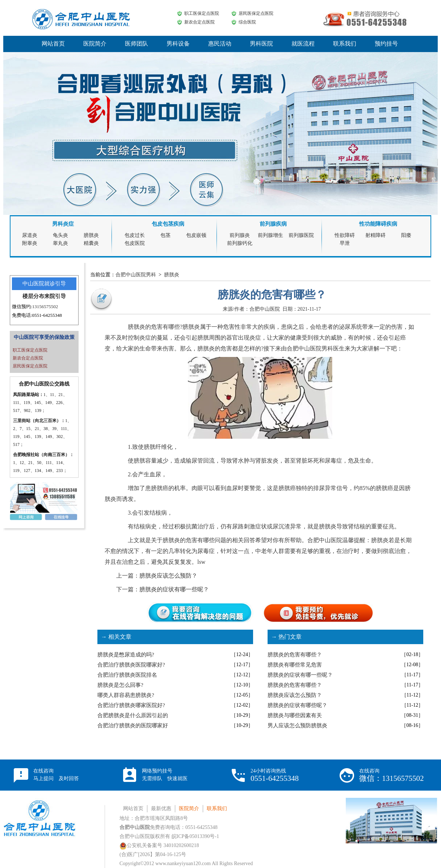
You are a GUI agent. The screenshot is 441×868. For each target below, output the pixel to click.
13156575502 (45, 307)
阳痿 (406, 235)
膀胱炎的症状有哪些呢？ (297, 705)
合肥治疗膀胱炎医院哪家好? (131, 665)
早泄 (345, 243)
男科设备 (178, 44)
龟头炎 (60, 235)
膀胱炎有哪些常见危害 (295, 665)
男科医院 (261, 44)
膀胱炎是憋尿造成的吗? (126, 655)
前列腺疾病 (273, 224)
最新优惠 (161, 809)
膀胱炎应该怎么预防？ (168, 576)
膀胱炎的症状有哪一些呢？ (174, 589)
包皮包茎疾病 (168, 224)
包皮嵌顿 (196, 235)
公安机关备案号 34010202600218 (159, 845)
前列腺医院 (301, 235)
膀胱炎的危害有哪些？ (295, 655)
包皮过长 (135, 235)
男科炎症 (63, 224)
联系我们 (345, 44)
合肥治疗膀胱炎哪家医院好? (131, 705)
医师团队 (136, 44)
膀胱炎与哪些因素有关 (295, 715)
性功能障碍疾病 (378, 224)
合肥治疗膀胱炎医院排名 (127, 675)
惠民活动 (220, 44)
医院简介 (95, 44)
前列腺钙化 (240, 243)
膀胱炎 (91, 235)
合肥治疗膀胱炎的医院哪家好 (133, 726)
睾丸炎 (60, 243)
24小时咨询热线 (275, 775)
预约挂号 (386, 44)
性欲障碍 (345, 235)
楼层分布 (33, 296)
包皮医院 (135, 243)
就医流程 (303, 44)
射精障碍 (375, 235)
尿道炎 (30, 235)
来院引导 (55, 296)
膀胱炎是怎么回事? (120, 685)
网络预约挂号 (165, 775)
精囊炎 (91, 243)
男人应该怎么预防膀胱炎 (297, 726)
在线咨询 (56, 775)
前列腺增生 (270, 235)
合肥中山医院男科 (136, 275)
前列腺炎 (240, 235)
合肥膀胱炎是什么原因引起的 (133, 715)
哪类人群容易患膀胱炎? (126, 695)
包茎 (165, 235)
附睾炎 (30, 243)
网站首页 (53, 44)
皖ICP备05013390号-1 (195, 836)
